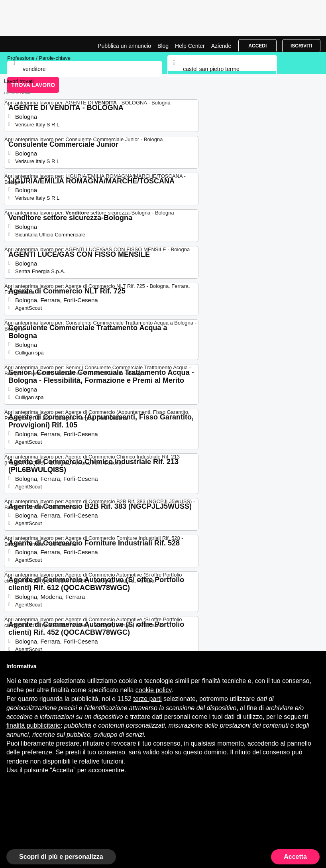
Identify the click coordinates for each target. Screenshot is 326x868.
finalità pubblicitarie (33, 725)
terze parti (147, 699)
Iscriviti (301, 46)
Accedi (257, 46)
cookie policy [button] (153, 690)
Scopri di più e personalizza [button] (61, 857)
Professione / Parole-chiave (39, 58)
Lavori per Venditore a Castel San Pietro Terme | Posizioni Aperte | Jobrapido (26, 44)
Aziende (221, 46)
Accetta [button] (295, 857)
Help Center (190, 46)
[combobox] (222, 69)
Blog (163, 46)
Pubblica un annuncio (124, 46)
